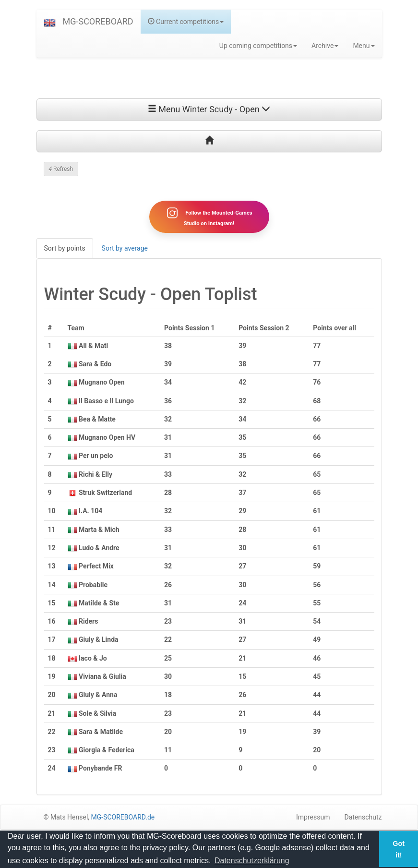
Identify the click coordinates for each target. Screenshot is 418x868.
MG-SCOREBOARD (98, 21)
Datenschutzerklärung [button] (252, 861)
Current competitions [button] (186, 22)
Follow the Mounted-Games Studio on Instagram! (209, 217)
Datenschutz (363, 817)
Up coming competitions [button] (258, 46)
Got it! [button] (399, 849)
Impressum (313, 817)
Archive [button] (325, 46)
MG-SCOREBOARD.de (123, 817)
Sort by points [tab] (65, 248)
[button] (50, 22)
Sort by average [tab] (125, 248)
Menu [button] (364, 46)
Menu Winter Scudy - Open (209, 109)
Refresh (61, 169)
